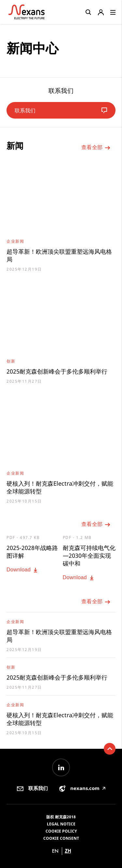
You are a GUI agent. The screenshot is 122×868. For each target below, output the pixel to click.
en (55, 851)
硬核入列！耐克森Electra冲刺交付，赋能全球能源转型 (60, 487)
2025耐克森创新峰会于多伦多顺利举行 (57, 371)
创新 (11, 361)
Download (23, 570)
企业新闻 (15, 241)
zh (68, 851)
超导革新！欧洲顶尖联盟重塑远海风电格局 (59, 255)
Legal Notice (61, 824)
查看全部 (96, 148)
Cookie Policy (61, 831)
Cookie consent (61, 838)
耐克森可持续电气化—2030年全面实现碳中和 (89, 555)
